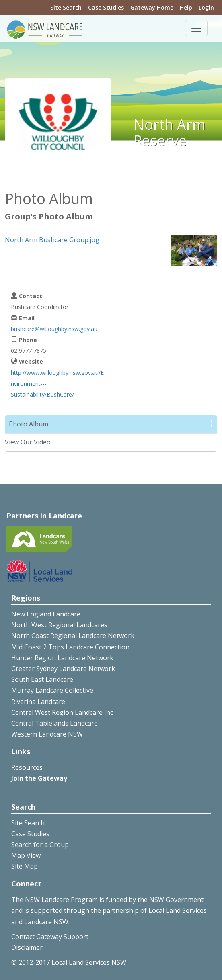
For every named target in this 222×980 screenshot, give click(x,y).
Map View (26, 855)
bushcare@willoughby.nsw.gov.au (54, 329)
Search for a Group (40, 845)
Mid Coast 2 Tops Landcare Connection (70, 647)
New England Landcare (46, 614)
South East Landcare (42, 679)
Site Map (25, 866)
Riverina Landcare (38, 702)
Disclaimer (27, 947)
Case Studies (106, 7)
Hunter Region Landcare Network (62, 658)
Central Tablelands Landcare (54, 723)
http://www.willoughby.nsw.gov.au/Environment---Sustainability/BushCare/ (57, 384)
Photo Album (29, 424)
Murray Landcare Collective (52, 690)
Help (186, 7)
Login (206, 7)
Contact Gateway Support (50, 937)
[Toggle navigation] (196, 28)
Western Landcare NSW (47, 734)
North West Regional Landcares (59, 625)
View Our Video (28, 442)
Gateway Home (152, 7)
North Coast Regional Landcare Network (73, 636)
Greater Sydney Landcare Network (63, 669)
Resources (27, 767)
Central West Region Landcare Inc (62, 712)
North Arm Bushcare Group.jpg (52, 240)
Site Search (66, 7)
